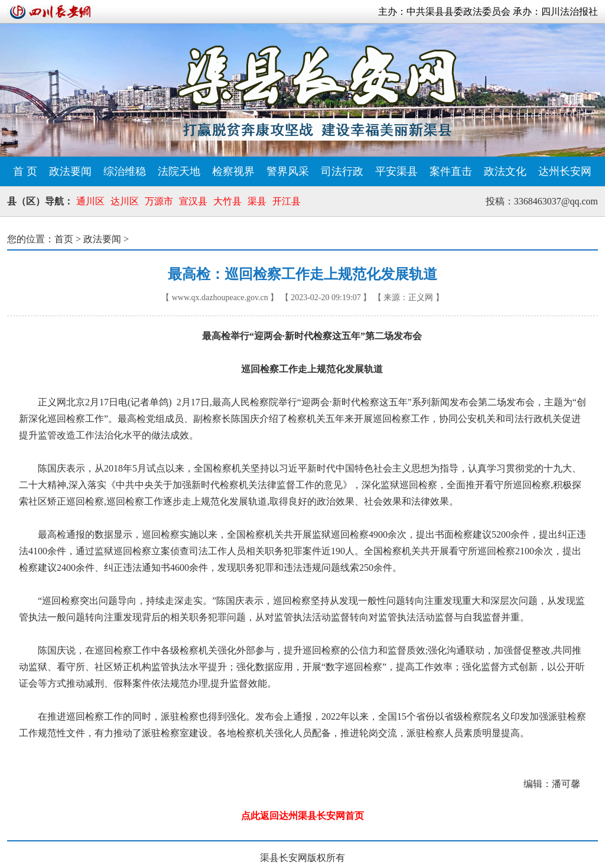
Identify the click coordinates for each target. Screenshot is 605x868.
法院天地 (179, 171)
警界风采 (288, 171)
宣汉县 (193, 201)
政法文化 (505, 171)
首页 (64, 239)
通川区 (90, 201)
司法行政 (342, 171)
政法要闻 (70, 171)
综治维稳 (125, 171)
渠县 (257, 201)
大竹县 (227, 201)
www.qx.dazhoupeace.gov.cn (220, 298)
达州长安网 (565, 171)
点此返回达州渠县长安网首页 (302, 816)
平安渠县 (396, 171)
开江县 (287, 201)
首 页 (25, 171)
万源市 (159, 201)
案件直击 (451, 171)
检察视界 (233, 171)
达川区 (125, 201)
